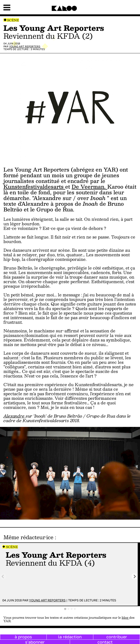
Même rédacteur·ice (28, 537)
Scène (13, 20)
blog (125, 617)
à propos (23, 637)
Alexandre (15, 416)
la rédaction (70, 637)
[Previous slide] (3, 576)
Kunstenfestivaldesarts (34, 187)
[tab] (65, 609)
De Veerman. (89, 187)
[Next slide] (135, 576)
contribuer (117, 637)
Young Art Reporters (25, 46)
